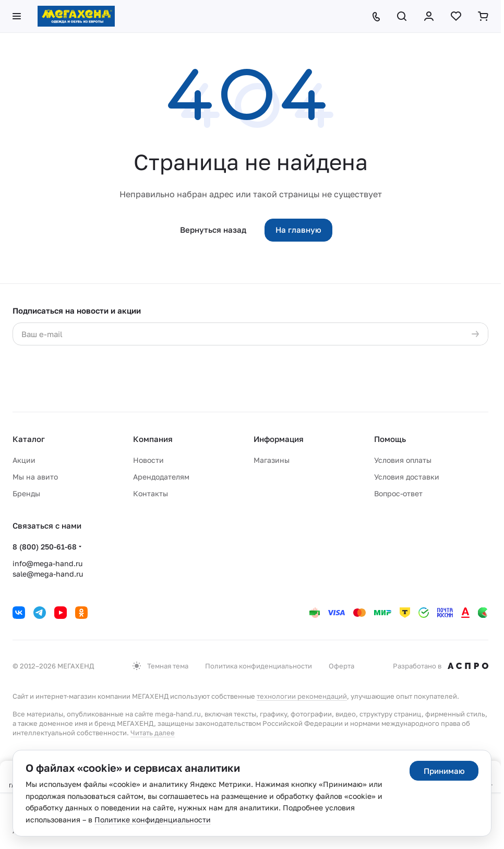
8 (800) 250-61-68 (45, 547)
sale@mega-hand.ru (48, 574)
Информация (279, 439)
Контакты (151, 493)
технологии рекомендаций (302, 696)
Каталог (29, 439)
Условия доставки (407, 477)
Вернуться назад (213, 230)
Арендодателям (161, 477)
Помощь (390, 439)
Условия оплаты (403, 460)
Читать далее (153, 733)
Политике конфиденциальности (153, 820)
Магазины (272, 460)
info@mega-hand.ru (47, 563)
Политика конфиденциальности (259, 666)
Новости (148, 460)
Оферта (341, 666)
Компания (153, 439)
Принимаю (444, 771)
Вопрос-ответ (398, 493)
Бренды (26, 493)
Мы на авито (35, 477)
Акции (24, 460)
